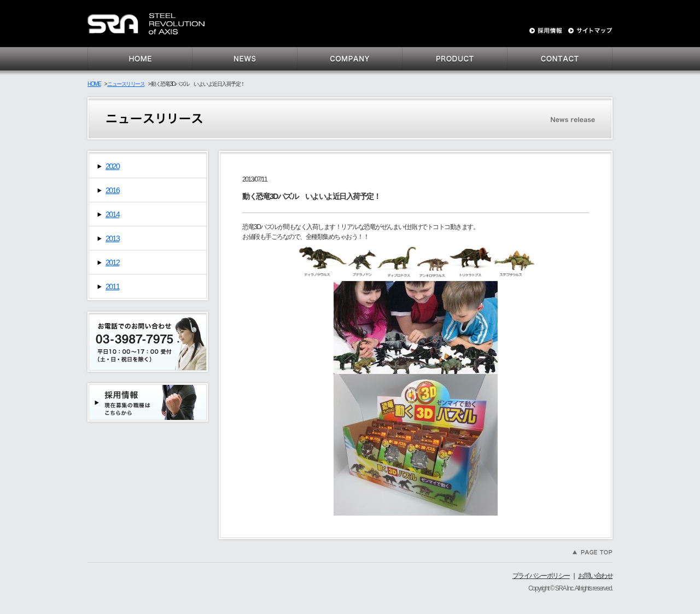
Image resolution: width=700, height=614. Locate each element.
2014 (112, 214)
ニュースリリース (126, 84)
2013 (112, 238)
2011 (112, 286)
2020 (112, 166)
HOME (94, 84)
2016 (112, 190)
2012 (112, 262)
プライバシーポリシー (541, 576)
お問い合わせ (595, 576)
